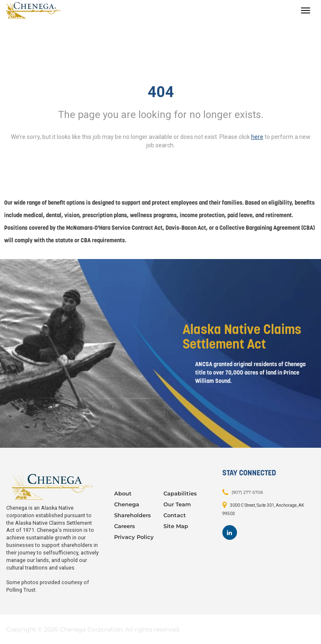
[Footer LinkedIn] (230, 532)
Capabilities (180, 493)
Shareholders (132, 515)
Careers (125, 526)
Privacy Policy (134, 537)
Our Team (177, 504)
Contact (175, 515)
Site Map (176, 526)
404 (161, 92)
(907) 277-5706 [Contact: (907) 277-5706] (247, 492)
